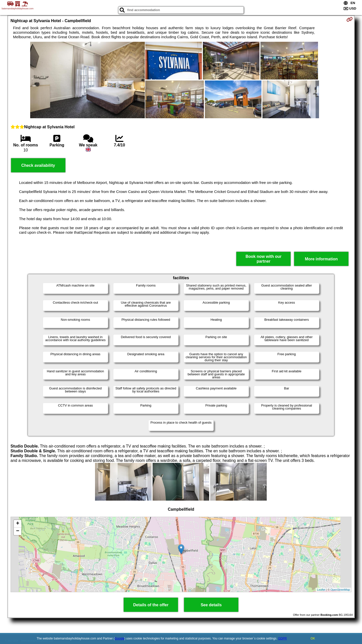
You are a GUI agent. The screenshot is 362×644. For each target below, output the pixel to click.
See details (211, 605)
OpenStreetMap (340, 590)
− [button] (18, 531)
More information (321, 259)
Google (120, 638)
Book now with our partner (264, 259)
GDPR (282, 638)
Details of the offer (151, 605)
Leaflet (321, 590)
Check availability (38, 165)
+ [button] (18, 524)
